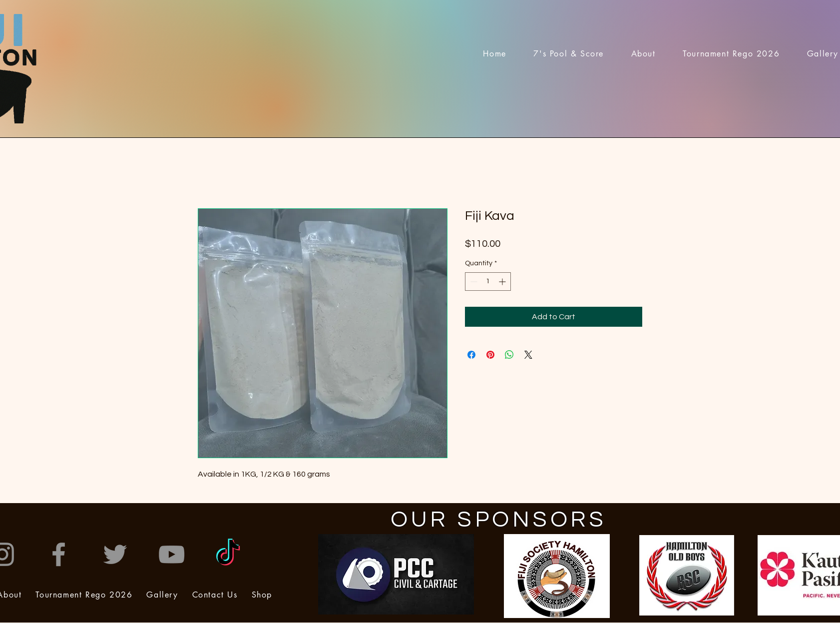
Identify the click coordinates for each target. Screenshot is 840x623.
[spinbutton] (488, 282)
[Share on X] (528, 355)
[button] (643, 53)
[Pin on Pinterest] (490, 355)
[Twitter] (115, 554)
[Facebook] (59, 554)
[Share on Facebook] (471, 355)
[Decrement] (473, 282)
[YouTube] (172, 554)
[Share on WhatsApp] (509, 355)
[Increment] (503, 282)
